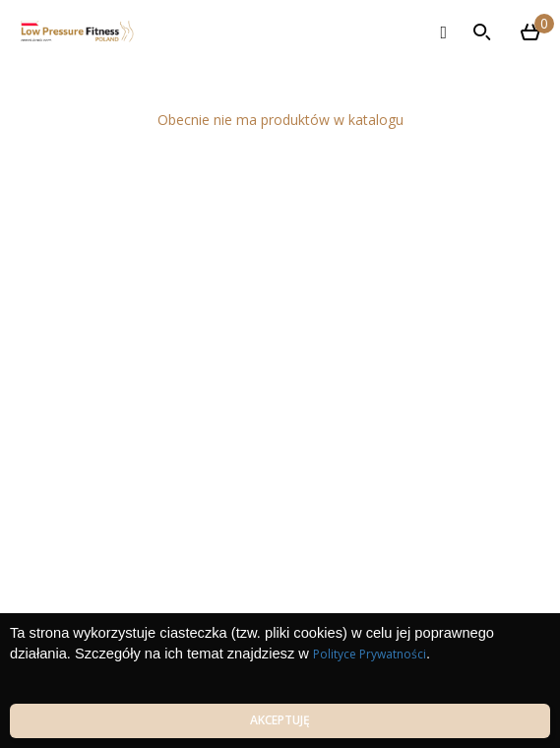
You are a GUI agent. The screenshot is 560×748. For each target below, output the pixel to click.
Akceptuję (280, 720)
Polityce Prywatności (370, 654)
